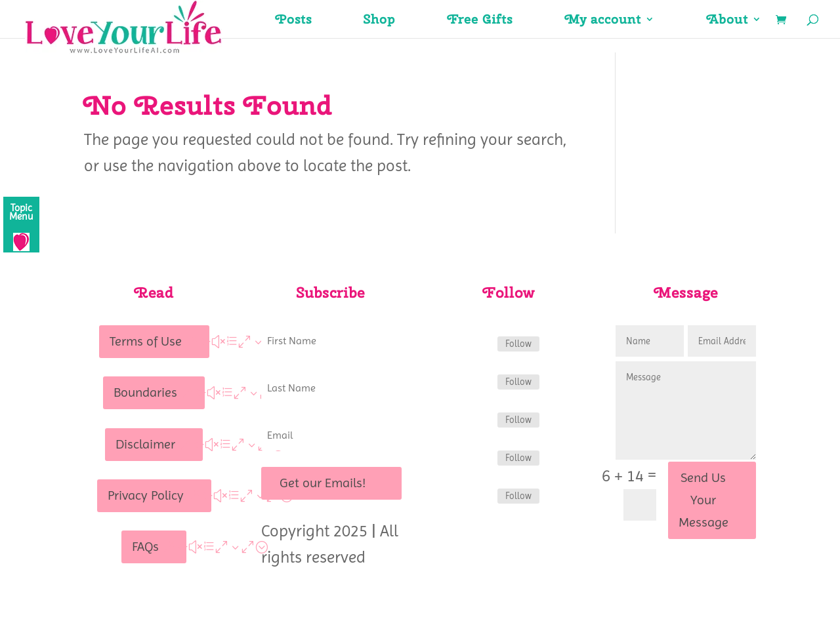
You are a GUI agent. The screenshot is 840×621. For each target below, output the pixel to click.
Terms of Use (146, 341)
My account (603, 21)
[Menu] (21, 225)
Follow (518, 344)
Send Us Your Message (703, 500)
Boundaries (145, 392)
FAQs (145, 547)
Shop (380, 21)
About (727, 21)
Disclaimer (145, 444)
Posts (294, 21)
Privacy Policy (146, 495)
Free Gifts (480, 21)
